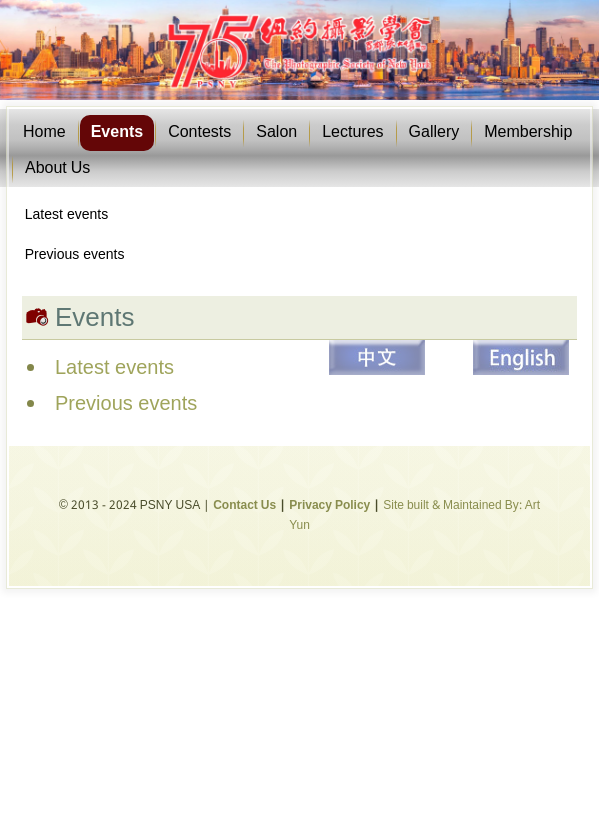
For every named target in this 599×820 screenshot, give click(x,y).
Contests (199, 132)
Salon (276, 132)
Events (117, 132)
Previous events (75, 255)
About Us (57, 168)
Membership (528, 132)
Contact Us (244, 506)
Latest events (66, 215)
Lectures (352, 132)
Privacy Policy (329, 506)
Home (44, 132)
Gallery (434, 132)
